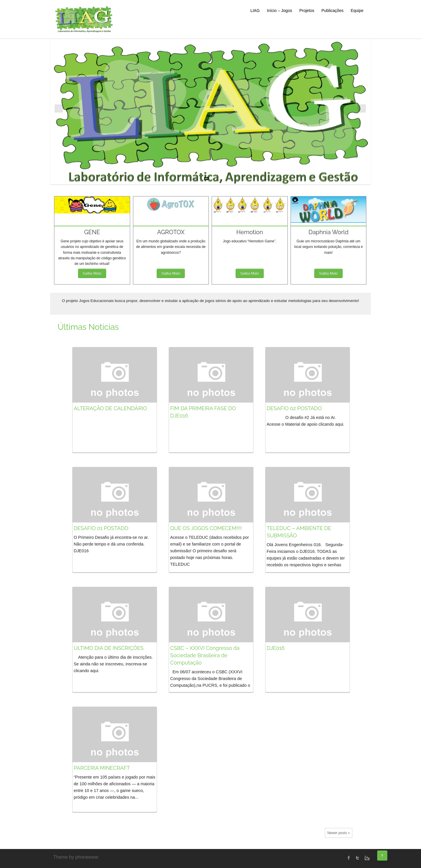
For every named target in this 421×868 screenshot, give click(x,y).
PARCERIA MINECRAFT (102, 768)
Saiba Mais (92, 273)
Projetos (307, 11)
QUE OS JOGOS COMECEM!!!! (206, 528)
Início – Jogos (279, 11)
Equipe (357, 11)
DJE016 (276, 648)
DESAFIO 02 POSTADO (294, 408)
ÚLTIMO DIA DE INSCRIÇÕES (109, 648)
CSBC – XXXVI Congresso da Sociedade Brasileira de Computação (205, 655)
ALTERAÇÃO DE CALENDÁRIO (110, 408)
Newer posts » (339, 833)
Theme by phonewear (76, 857)
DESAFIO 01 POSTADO (101, 528)
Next (362, 109)
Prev (59, 109)
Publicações (332, 11)
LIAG (255, 11)
